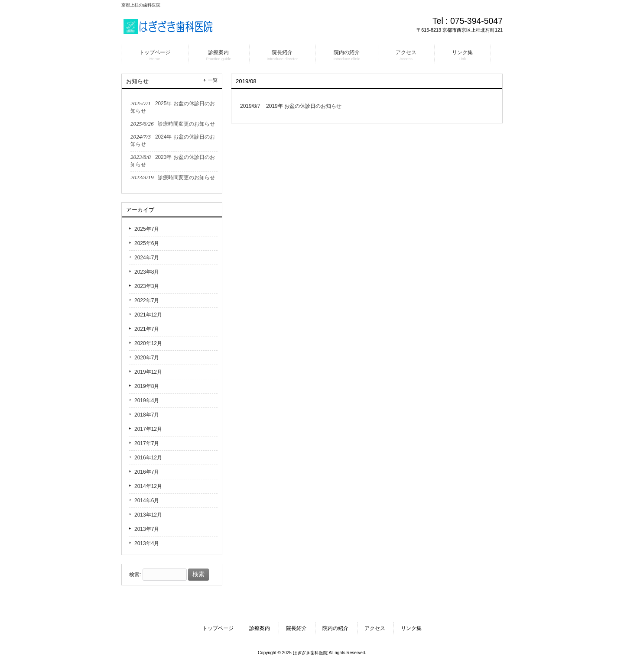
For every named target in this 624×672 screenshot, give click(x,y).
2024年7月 (147, 258)
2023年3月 (147, 286)
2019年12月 (148, 372)
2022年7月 (147, 300)
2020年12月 (148, 343)
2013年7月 (147, 529)
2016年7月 (147, 472)
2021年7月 (147, 329)
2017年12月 (148, 429)
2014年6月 (147, 501)
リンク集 (411, 628)
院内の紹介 (335, 628)
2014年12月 (148, 486)
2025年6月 (147, 243)
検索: (135, 575)
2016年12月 (148, 458)
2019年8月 (147, 386)
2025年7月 (147, 229)
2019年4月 (147, 401)
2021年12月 (148, 315)
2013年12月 (148, 515)
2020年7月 (147, 358)
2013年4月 (147, 543)
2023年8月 (147, 272)
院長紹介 (296, 628)
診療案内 (260, 628)
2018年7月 (147, 415)
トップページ (218, 628)
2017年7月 (147, 443)
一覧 (213, 80)
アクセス (375, 628)
